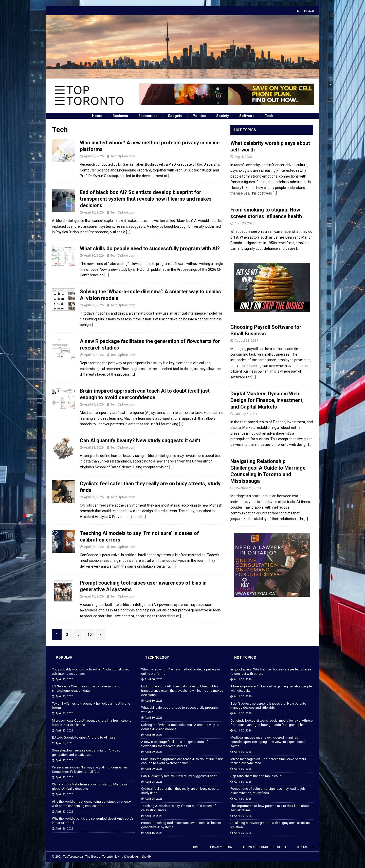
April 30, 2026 (94, 156)
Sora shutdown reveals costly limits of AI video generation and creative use (86, 753)
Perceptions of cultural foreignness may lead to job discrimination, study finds (268, 791)
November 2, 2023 (248, 488)
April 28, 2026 (94, 447)
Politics (199, 116)
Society (223, 116)
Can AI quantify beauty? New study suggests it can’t (140, 440)
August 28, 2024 (246, 341)
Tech (269, 116)
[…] (170, 176)
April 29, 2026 (94, 355)
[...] (275, 193)
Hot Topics (245, 130)
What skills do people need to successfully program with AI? (150, 248)
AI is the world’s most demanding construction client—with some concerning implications (92, 804)
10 (89, 634)
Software (247, 116)
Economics (148, 116)
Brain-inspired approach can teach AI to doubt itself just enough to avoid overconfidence (182, 761)
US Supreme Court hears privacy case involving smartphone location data (86, 688)
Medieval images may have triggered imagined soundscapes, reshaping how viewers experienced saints (268, 742)
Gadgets (175, 116)
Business (120, 116)
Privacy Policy (221, 847)
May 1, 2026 (243, 157)
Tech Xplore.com (123, 156)
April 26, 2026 (64, 829)
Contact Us (306, 847)
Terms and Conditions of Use (265, 847)
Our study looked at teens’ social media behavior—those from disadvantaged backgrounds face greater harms (271, 723)
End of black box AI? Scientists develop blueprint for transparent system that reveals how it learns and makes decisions (146, 199)
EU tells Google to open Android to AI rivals (84, 737)
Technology (157, 658)
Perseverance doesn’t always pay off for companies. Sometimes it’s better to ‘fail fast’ (90, 769)
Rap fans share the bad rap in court (256, 776)
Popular (64, 658)
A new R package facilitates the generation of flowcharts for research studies (175, 744)
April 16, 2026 (94, 596)
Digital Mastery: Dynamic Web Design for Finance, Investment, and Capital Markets (267, 400)
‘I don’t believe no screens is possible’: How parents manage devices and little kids (268, 706)
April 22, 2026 (94, 547)
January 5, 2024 (246, 414)
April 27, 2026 (64, 679)
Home (97, 116)
